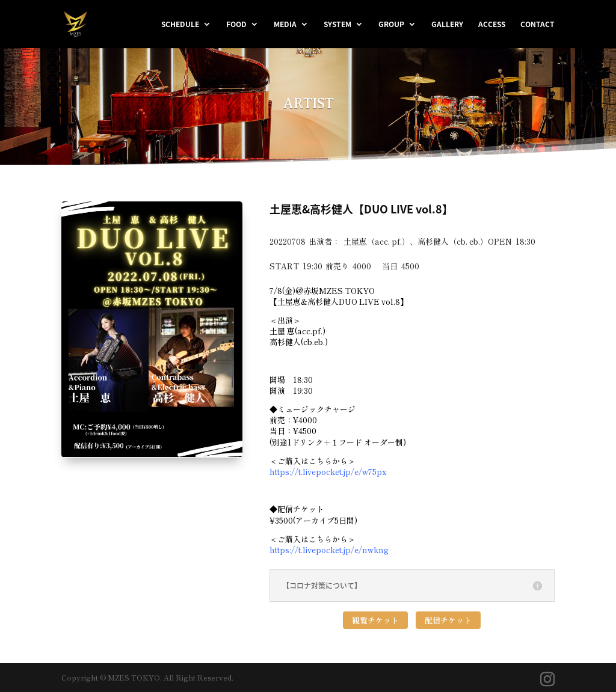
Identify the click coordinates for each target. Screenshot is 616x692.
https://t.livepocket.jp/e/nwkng (329, 550)
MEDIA (285, 25)
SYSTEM (337, 25)
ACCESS (492, 25)
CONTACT (537, 25)
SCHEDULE (180, 25)
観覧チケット (375, 620)
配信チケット (448, 620)
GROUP (391, 25)
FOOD (236, 25)
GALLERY (447, 25)
